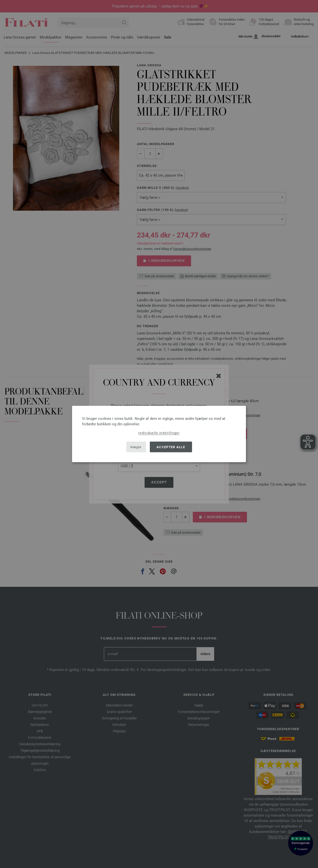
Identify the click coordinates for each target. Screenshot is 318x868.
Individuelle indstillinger (159, 433)
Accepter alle (171, 447)
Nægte (136, 447)
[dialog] (159, 434)
